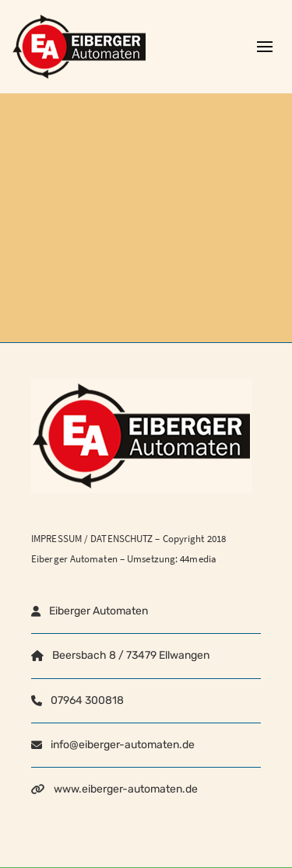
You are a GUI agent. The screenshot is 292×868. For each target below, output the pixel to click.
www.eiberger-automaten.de (126, 789)
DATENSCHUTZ (121, 539)
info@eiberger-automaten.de (123, 745)
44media (198, 559)
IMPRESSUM (56, 539)
